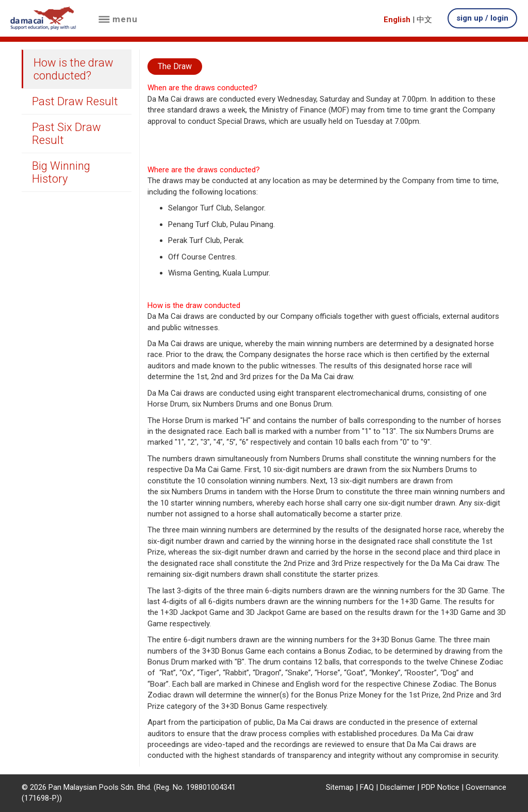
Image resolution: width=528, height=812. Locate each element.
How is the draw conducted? (73, 69)
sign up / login (482, 18)
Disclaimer (398, 787)
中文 (424, 20)
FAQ (367, 787)
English (397, 20)
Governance (486, 787)
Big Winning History (61, 172)
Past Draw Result (75, 101)
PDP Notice (440, 787)
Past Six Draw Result (67, 134)
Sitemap (340, 787)
